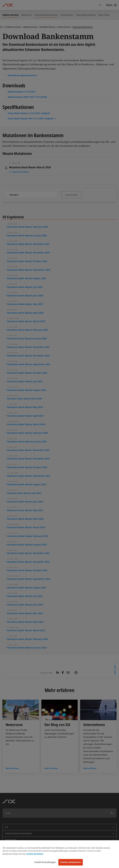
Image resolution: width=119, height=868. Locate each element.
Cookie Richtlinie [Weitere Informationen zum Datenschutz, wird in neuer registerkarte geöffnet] (35, 854)
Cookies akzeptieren (71, 862)
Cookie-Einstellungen (45, 862)
